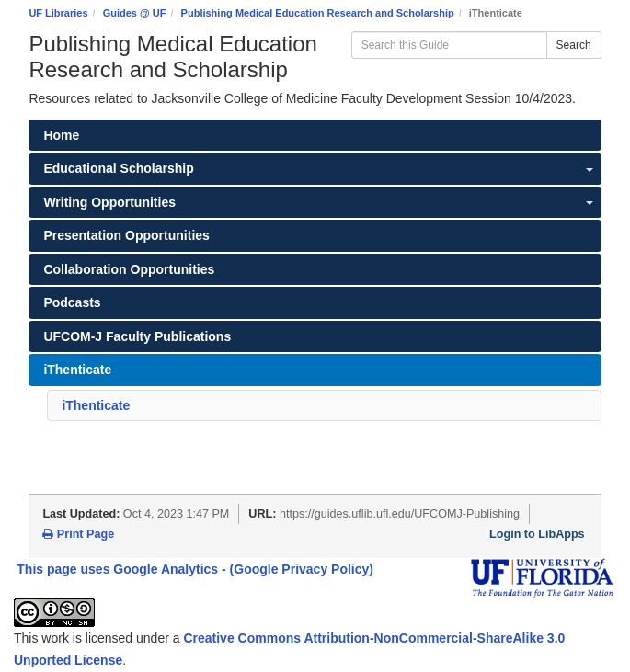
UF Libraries (58, 13)
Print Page (78, 534)
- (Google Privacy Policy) (298, 569)
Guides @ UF (135, 13)
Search (574, 45)
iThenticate (96, 405)
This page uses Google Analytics (117, 569)
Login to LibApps (537, 534)
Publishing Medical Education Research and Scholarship (318, 13)
